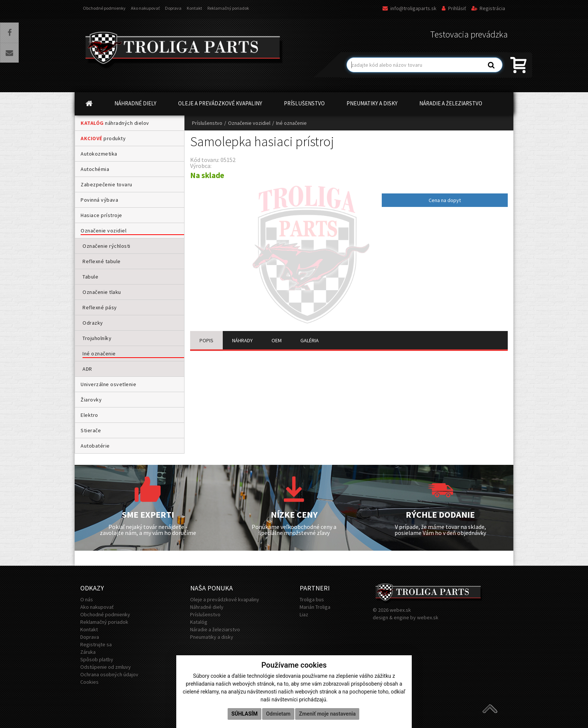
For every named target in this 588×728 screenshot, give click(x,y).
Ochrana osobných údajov (109, 674)
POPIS (206, 340)
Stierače (91, 430)
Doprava (173, 8)
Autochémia (95, 169)
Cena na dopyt (445, 200)
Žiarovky (91, 400)
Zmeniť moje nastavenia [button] (327, 714)
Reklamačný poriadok (228, 8)
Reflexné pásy (100, 307)
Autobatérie (95, 446)
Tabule (90, 277)
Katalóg (199, 622)
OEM (277, 340)
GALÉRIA (310, 340)
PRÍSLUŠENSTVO (304, 103)
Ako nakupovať (145, 8)
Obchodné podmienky (104, 8)
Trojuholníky (97, 338)
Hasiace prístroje (101, 215)
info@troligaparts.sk (409, 8)
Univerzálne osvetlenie (108, 384)
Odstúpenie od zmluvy (106, 667)
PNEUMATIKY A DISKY (372, 103)
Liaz (304, 614)
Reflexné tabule (102, 261)
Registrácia (488, 8)
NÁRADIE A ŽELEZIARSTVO (451, 103)
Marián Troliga (315, 607)
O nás (87, 599)
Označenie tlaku (102, 292)
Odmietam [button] (278, 714)
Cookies (89, 682)
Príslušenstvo (207, 123)
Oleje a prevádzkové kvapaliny (225, 599)
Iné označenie (99, 354)
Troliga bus (312, 599)
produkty (103, 138)
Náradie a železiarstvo (215, 629)
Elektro (89, 415)
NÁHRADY (242, 340)
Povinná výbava (99, 200)
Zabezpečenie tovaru (106, 184)
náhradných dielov (115, 123)
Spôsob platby (97, 659)
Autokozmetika (99, 154)
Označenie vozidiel (103, 231)
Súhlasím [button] (244, 714)
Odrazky (93, 323)
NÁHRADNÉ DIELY (135, 103)
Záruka (88, 652)
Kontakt (194, 8)
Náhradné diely (207, 607)
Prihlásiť (454, 8)
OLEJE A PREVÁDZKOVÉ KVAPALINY (220, 103)
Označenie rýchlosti (106, 246)
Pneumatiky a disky (212, 637)
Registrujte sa (96, 644)
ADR (87, 369)
